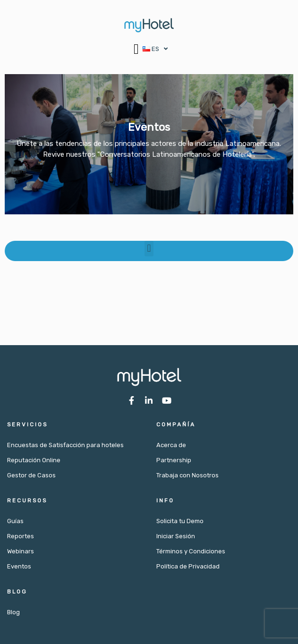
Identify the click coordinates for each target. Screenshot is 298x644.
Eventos (19, 566)
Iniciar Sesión (176, 536)
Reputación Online (34, 460)
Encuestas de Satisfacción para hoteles (65, 445)
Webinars (21, 551)
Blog (13, 612)
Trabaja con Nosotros (187, 475)
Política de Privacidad (188, 566)
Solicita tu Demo (180, 521)
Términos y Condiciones (191, 551)
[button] (136, 49)
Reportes (21, 536)
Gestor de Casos (31, 475)
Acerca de (171, 445)
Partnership (174, 460)
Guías (15, 521)
